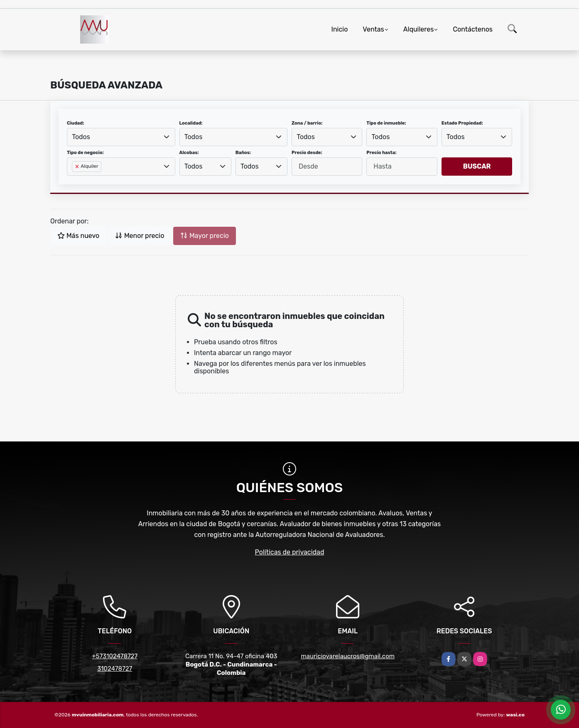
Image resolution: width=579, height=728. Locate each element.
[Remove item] (78, 167)
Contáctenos (473, 29)
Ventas (373, 29)
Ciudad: (76, 123)
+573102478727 (115, 656)
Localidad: (191, 123)
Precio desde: (307, 153)
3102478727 (115, 669)
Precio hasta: (381, 153)
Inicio (340, 29)
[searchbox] (74, 180)
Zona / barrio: (307, 123)
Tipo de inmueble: (386, 123)
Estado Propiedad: (462, 123)
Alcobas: (189, 153)
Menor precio (140, 236)
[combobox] (121, 137)
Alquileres (419, 29)
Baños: (243, 153)
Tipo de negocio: (85, 153)
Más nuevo (78, 236)
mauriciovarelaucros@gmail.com (348, 656)
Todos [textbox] (81, 137)
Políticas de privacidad (290, 552)
